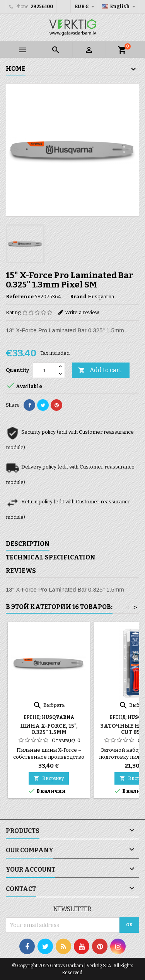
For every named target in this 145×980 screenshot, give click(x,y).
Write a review (82, 312)
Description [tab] (28, 544)
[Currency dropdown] (85, 7)
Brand (78, 297)
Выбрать (49, 705)
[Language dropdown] (120, 7)
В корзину (49, 778)
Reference (20, 297)
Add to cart (100, 370)
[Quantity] (44, 370)
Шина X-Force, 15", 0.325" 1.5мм (49, 729)
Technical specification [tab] (50, 557)
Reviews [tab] (21, 571)
